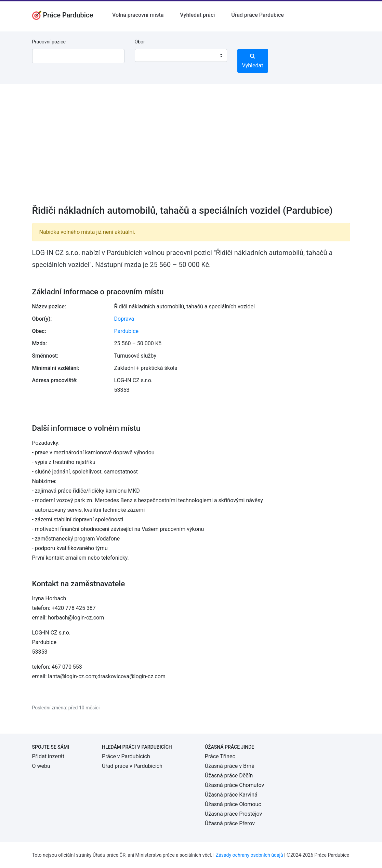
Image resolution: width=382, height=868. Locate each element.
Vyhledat (253, 61)
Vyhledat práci (197, 15)
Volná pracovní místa (138, 15)
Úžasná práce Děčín (229, 776)
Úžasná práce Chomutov (234, 785)
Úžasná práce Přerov (230, 823)
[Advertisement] (191, 149)
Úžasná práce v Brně (230, 766)
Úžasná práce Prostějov (233, 814)
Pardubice (127, 331)
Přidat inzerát (48, 756)
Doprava (124, 319)
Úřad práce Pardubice (258, 15)
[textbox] (149, 55)
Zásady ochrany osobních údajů (249, 855)
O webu (41, 766)
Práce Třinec (220, 756)
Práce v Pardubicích (126, 756)
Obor (140, 42)
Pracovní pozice (49, 42)
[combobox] (181, 55)
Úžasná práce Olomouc (233, 804)
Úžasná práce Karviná (231, 795)
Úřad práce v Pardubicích (132, 766)
